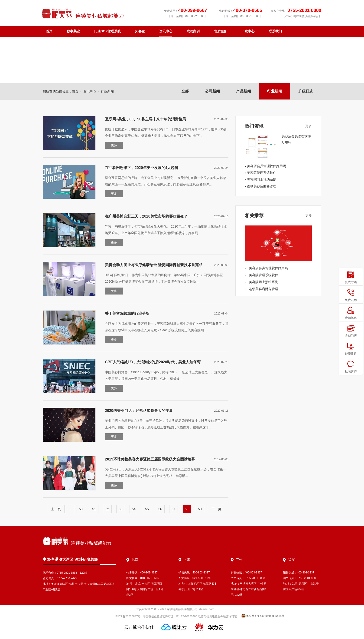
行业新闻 (275, 91)
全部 (185, 91)
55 (147, 509)
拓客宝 (140, 31)
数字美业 (73, 31)
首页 (49, 31)
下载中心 (248, 31)
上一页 (56, 509)
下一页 (216, 509)
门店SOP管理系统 (107, 31)
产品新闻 (244, 91)
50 (81, 509)
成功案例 (193, 31)
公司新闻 (212, 91)
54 (134, 509)
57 (173, 509)
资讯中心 (166, 31)
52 (107, 509)
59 (200, 509)
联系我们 (275, 31)
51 (94, 509)
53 (120, 509)
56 (160, 509)
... (70, 509)
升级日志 (306, 91)
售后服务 (221, 31)
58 (187, 509)
